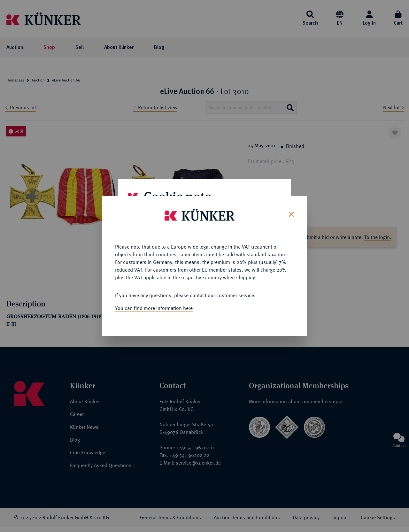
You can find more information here (154, 296)
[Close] (291, 202)
